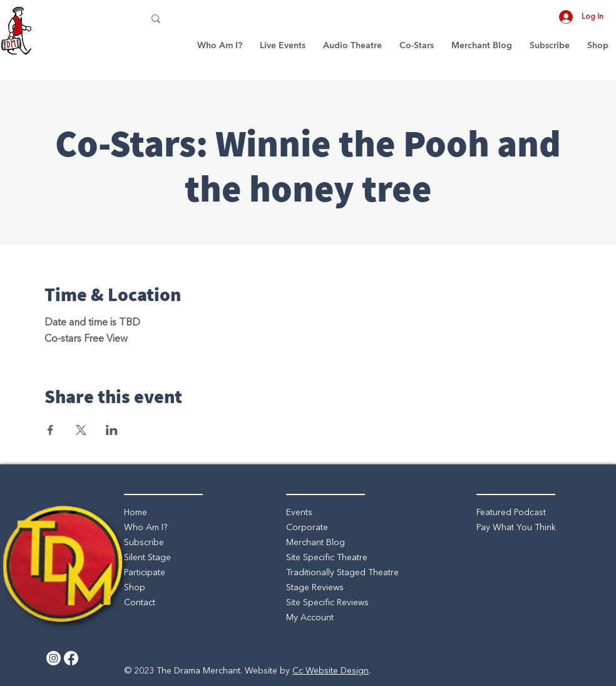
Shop (135, 588)
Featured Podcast (511, 513)
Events (299, 513)
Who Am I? (146, 528)
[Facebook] (71, 658)
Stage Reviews (315, 588)
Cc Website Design (331, 671)
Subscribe (144, 543)
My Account (310, 618)
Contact (140, 603)
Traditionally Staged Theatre (342, 573)
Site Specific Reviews (327, 603)
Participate (145, 573)
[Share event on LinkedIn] (112, 430)
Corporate (307, 528)
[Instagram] (54, 658)
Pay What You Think (516, 528)
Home (136, 513)
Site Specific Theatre (327, 558)
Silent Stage (147, 558)
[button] (283, 45)
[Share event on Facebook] (50, 430)
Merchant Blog (316, 543)
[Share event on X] (81, 430)
